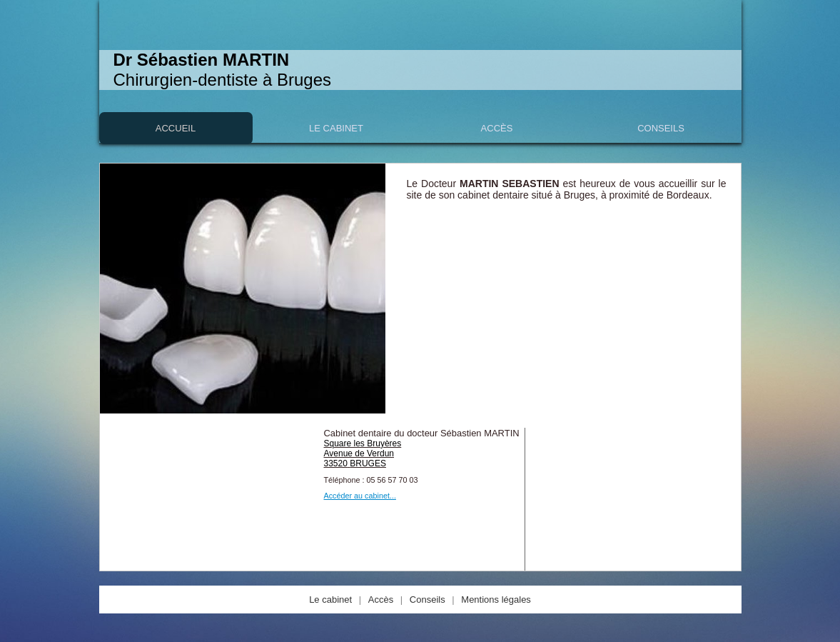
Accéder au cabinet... (360, 496)
